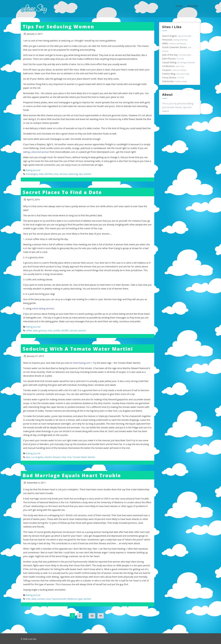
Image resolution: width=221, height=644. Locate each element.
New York (67, 457)
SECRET (65, 331)
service (74, 331)
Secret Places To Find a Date (62, 192)
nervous (63, 174)
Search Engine (169, 36)
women (88, 174)
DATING (49, 174)
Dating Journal (33, 170)
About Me (193, 6)
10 (92, 616)
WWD (165, 43)
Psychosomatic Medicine (64, 599)
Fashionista (168, 81)
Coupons (167, 70)
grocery (43, 331)
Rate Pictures (169, 59)
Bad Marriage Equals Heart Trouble (72, 475)
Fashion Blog (169, 74)
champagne (32, 174)
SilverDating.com (82, 363)
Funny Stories (169, 77)
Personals (167, 40)
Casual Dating (169, 62)
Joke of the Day (170, 55)
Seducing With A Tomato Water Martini (78, 349)
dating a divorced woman (36, 152)
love (56, 174)
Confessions (168, 66)
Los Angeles (37, 457)
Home (179, 6)
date (41, 174)
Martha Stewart (52, 457)
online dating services (43, 308)
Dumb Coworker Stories (174, 47)
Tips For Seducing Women (58, 27)
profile (57, 331)
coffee (29, 331)
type (80, 599)
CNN (28, 599)
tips (81, 174)
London (41, 599)
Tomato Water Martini (84, 457)
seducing (73, 174)
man (50, 331)
